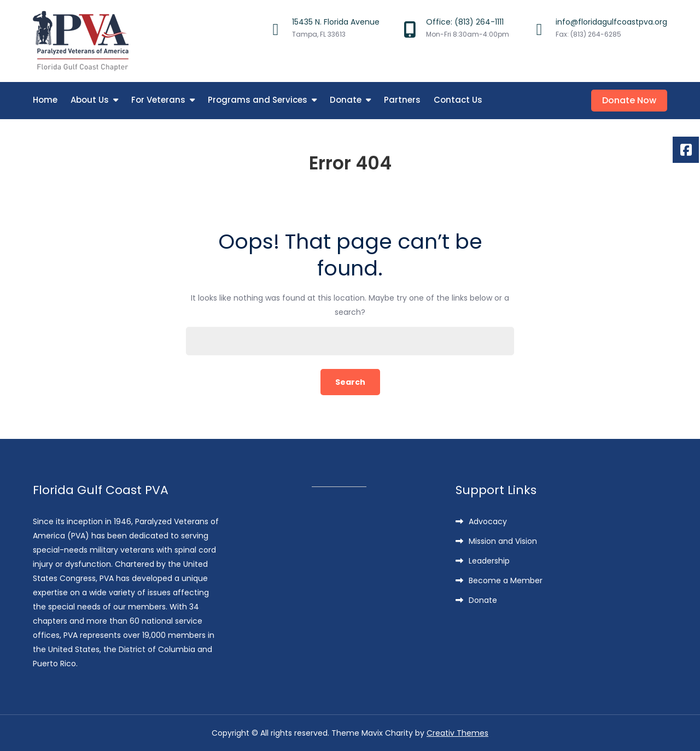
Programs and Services (258, 100)
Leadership (489, 561)
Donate (346, 100)
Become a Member (506, 580)
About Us (90, 100)
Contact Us (458, 100)
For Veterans (158, 100)
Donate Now (629, 100)
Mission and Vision (503, 541)
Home (45, 100)
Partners (402, 100)
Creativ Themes (457, 733)
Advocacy (488, 521)
